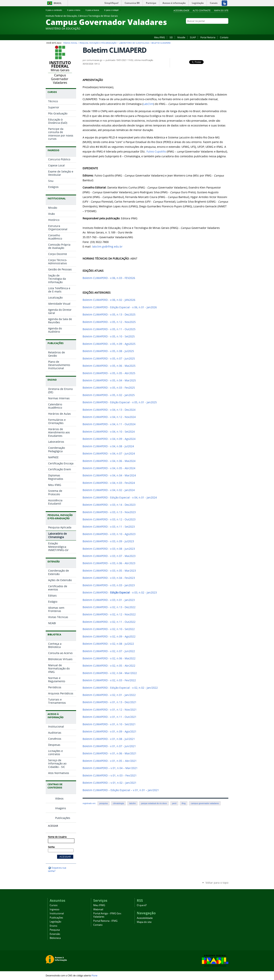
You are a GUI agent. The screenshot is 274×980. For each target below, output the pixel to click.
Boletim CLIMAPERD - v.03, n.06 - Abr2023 (109, 563)
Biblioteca (55, 938)
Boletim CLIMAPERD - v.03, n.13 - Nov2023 (109, 512)
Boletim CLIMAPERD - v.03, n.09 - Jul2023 (108, 541)
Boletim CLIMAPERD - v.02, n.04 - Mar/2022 (110, 673)
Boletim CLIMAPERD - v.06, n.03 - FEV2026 (109, 278)
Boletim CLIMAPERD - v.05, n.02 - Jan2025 (109, 395)
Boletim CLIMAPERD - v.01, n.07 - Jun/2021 (109, 746)
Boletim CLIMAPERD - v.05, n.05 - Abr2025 (109, 373)
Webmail (98, 909)
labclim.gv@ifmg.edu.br (107, 247)
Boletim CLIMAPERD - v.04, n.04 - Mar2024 (109, 475)
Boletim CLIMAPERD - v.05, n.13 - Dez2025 (109, 315)
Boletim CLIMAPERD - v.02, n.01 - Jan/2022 (109, 695)
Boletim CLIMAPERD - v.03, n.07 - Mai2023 (109, 556)
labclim (132, 803)
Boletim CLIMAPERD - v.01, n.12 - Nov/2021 (110, 710)
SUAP (193, 37)
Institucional (57, 913)
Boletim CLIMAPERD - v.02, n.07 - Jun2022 (109, 651)
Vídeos (59, 798)
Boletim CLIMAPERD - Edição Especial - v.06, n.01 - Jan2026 (120, 307)
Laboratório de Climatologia (134, 43)
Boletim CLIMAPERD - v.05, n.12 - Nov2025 (109, 322)
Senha (51, 847)
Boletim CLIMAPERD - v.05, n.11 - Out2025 (109, 329)
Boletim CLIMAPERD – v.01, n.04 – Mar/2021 (110, 768)
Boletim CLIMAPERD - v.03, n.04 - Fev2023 (109, 578)
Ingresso (55, 909)
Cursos (54, 905)
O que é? (142, 905)
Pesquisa (55, 930)
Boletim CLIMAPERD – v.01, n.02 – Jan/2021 (110, 783)
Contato (224, 37)
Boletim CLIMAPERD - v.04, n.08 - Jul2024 (108, 446)
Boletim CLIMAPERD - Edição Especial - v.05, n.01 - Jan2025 (120, 402)
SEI (171, 37)
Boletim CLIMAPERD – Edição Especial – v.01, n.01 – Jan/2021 (121, 790)
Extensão (55, 934)
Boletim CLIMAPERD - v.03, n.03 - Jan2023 (109, 585)
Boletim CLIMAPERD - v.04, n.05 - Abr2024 (109, 468)
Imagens (61, 808)
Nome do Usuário (57, 837)
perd (174, 803)
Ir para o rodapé (113, 10)
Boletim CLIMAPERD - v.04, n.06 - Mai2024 (109, 461)
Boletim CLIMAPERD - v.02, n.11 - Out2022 (109, 622)
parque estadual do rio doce (154, 803)
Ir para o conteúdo (55, 10)
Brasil (58, 3)
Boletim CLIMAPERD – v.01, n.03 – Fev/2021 (110, 776)
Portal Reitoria (208, 37)
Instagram (217, 28)
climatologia (119, 803)
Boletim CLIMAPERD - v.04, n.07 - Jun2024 (109, 454)
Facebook (207, 28)
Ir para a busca (94, 10)
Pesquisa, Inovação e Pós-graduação (98, 43)
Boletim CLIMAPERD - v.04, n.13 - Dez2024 (109, 410)
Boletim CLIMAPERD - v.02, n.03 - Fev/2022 (109, 680)
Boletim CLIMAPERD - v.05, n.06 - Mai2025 (109, 366)
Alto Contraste (202, 10)
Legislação (55, 922)
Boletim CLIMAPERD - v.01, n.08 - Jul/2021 (109, 739)
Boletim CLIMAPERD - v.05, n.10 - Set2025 (109, 336)
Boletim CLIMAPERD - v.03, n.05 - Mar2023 (109, 571)
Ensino (53, 926)
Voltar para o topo (217, 883)
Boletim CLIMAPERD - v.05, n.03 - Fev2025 (109, 388)
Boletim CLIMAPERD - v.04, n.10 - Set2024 (109, 432)
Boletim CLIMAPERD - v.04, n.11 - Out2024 (109, 424)
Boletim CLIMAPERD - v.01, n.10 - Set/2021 (109, 724)
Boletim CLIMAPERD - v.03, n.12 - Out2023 (109, 519)
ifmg (184, 803)
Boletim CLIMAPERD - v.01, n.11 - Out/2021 (110, 717)
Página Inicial (70, 43)
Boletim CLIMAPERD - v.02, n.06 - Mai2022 (109, 658)
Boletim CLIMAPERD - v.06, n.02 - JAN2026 (109, 300)
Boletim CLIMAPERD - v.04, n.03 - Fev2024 (109, 483)
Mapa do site (221, 10)
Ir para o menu (75, 10)
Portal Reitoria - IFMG (105, 921)
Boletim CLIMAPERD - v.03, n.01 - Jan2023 (109, 600)
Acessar (53, 826)
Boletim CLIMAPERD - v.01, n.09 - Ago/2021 (110, 732)
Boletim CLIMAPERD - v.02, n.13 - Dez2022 (109, 607)
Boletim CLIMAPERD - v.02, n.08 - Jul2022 (108, 644)
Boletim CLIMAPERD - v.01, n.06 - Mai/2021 (110, 753)
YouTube (222, 28)
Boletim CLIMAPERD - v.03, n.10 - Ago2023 (109, 534)
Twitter (226, 28)
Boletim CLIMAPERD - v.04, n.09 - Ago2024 (109, 439)
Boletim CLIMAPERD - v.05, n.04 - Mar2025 (109, 380)
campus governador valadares (205, 803)
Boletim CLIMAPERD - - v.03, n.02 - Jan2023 (120, 593)
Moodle (181, 37)
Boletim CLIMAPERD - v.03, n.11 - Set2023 (109, 527)
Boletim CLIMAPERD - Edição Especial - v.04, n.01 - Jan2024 (120, 498)
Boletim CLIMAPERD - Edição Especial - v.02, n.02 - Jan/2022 (120, 688)
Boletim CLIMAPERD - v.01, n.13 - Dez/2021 (110, 702)
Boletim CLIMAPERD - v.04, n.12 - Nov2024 (109, 417)
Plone (94, 975)
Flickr (212, 28)
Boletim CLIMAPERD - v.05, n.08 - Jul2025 (108, 351)
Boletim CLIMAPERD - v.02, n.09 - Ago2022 (109, 637)
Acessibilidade (181, 10)
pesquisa (104, 803)
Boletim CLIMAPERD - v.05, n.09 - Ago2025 (109, 344)
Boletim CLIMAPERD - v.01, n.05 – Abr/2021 (110, 761)
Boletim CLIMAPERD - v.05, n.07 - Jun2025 (109, 359)
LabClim (148, 104)
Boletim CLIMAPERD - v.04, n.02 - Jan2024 (109, 490)
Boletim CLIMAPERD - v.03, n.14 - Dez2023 (109, 505)
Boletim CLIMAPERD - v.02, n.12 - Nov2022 (109, 614)
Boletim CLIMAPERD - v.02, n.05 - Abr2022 (109, 666)
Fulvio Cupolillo (156, 152)
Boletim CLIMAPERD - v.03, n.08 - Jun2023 (109, 549)
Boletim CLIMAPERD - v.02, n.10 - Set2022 (109, 629)
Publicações (63, 818)
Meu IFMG (160, 37)
